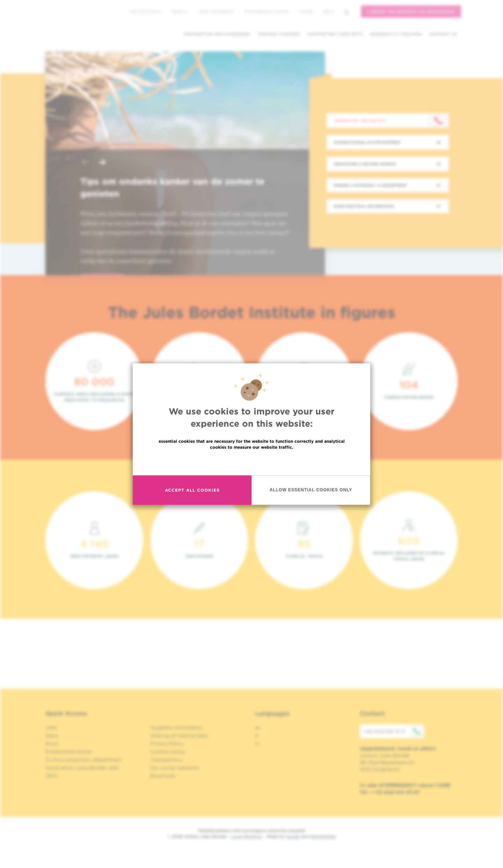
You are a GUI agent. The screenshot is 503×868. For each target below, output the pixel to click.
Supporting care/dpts (335, 34)
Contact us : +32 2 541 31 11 (360, 121)
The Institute (146, 12)
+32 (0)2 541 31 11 (394, 731)
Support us (443, 34)
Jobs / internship (216, 12)
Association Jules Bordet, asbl (82, 768)
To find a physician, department (83, 760)
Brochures (163, 776)
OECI (52, 776)
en (329, 12)
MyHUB (306, 12)
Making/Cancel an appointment (367, 142)
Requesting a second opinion (365, 164)
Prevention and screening (217, 34)
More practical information (364, 206)
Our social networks (175, 768)
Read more (251, 462)
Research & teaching (396, 34)
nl (257, 744)
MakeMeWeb (323, 836)
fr (257, 736)
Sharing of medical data (179, 736)
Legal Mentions (247, 836)
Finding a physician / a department (370, 185)
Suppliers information (177, 728)
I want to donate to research (411, 12)
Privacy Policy (167, 744)
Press (52, 744)
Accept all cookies (192, 490)
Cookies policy (168, 752)
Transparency (167, 760)
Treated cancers (279, 34)
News (180, 12)
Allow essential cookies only (311, 490)
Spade (293, 836)
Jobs (51, 728)
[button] (85, 163)
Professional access (266, 12)
